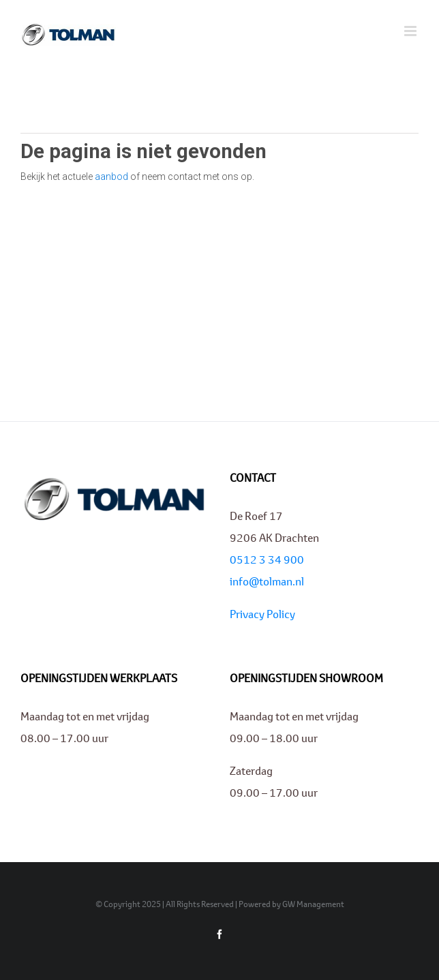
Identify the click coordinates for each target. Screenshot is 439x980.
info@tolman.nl (267, 581)
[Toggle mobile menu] (411, 31)
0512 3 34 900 (267, 559)
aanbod (111, 177)
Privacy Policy (262, 614)
